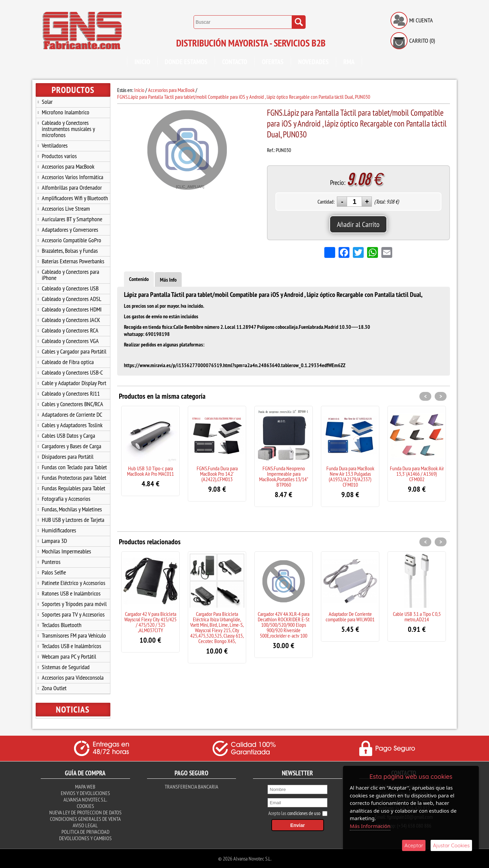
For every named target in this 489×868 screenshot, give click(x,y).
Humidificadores (59, 530)
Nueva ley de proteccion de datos (85, 812)
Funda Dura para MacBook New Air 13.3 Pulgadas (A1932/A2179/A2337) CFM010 (350, 476)
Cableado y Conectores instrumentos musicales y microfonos (68, 129)
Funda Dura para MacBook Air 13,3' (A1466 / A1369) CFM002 (417, 474)
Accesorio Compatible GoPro (71, 240)
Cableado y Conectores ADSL (71, 299)
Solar (47, 102)
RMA (349, 62)
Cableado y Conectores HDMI (72, 309)
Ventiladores (55, 145)
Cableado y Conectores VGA (70, 341)
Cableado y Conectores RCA (70, 330)
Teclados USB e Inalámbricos (71, 646)
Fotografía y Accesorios (66, 499)
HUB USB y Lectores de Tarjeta (73, 520)
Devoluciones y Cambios (85, 838)
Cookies (85, 806)
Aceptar (414, 845)
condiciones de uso (304, 813)
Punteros (51, 562)
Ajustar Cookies (451, 845)
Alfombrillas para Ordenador (72, 187)
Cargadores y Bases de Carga (71, 446)
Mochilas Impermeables (66, 551)
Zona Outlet (54, 688)
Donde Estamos (186, 62)
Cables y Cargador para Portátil (74, 351)
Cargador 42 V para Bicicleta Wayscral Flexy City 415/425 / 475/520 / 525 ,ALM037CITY (150, 622)
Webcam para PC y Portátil (69, 656)
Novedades (313, 62)
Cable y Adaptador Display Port (74, 383)
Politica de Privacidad (85, 832)
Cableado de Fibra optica (68, 362)
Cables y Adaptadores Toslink (72, 425)
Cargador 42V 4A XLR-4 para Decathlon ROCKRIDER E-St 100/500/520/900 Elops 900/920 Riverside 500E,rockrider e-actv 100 (284, 625)
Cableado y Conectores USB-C (72, 372)
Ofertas (273, 62)
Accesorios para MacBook (68, 166)
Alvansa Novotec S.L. (85, 799)
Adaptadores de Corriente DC (72, 414)
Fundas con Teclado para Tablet (74, 467)
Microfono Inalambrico (66, 112)
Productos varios (59, 156)
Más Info (168, 280)
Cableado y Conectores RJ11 (71, 393)
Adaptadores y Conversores (70, 230)
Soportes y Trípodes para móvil (74, 604)
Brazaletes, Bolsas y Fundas (70, 251)
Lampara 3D (54, 541)
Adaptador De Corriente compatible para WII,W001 (350, 617)
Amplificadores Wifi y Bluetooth (75, 198)
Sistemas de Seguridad (66, 667)
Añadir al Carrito (358, 224)
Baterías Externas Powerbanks (73, 261)
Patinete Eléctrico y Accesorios (74, 583)
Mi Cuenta (421, 20)
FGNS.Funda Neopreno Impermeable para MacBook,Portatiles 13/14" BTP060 (284, 476)
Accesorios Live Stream (66, 209)
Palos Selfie (54, 572)
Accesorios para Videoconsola (73, 677)
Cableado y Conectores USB (70, 288)
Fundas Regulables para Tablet (74, 488)
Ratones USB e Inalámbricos (71, 593)
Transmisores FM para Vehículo (74, 635)
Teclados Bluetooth (62, 625)
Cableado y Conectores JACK (71, 320)
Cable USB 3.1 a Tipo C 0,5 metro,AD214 (417, 617)
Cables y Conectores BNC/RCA (73, 404)
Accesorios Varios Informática (73, 177)
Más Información (370, 826)
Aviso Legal (85, 825)
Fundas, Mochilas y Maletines (72, 509)
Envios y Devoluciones (85, 793)
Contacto (235, 62)
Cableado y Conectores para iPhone (70, 275)
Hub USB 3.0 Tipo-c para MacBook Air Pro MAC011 (150, 471)
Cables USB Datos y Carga (68, 436)
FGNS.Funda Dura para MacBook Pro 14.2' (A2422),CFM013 (217, 474)
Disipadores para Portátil (68, 457)
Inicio (142, 62)
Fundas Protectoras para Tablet (74, 478)
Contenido (139, 279)
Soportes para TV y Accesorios (73, 614)
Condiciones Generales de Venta (85, 819)
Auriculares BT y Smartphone (72, 219)
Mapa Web (85, 787)
